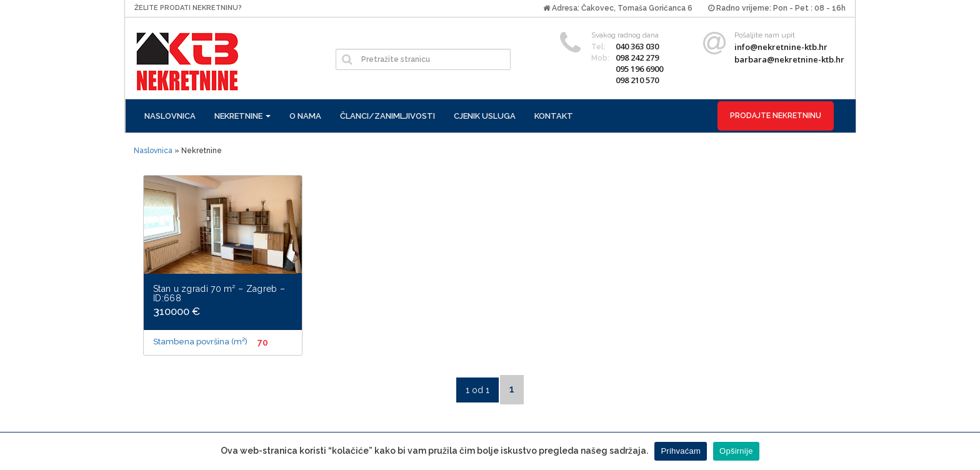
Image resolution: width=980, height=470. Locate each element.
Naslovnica (170, 116)
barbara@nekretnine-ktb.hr (789, 59)
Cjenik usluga (485, 116)
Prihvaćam (681, 451)
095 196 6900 (639, 69)
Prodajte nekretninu (776, 116)
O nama (305, 116)
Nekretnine (242, 116)
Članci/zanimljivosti (387, 116)
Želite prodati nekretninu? (188, 8)
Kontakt (554, 116)
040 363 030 (637, 46)
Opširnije (736, 451)
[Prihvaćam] (964, 451)
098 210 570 (637, 80)
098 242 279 (637, 57)
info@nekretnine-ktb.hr (781, 47)
